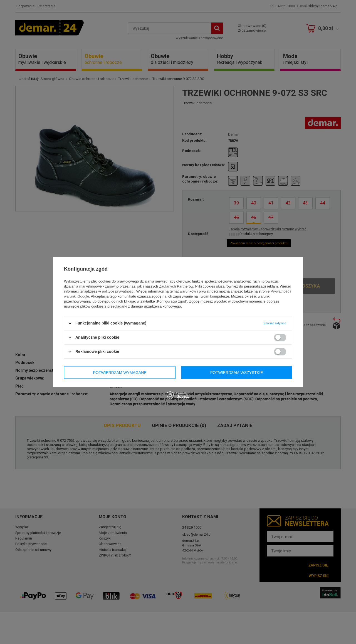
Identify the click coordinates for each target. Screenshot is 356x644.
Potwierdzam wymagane (120, 373)
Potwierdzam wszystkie (237, 373)
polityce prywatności (118, 291)
